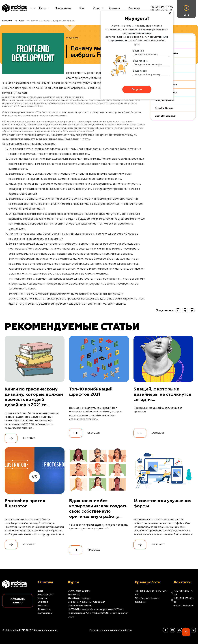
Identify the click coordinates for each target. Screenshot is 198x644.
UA (31, 8)
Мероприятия (63, 8)
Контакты (114, 8)
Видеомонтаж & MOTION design (87, 602)
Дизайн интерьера (79, 598)
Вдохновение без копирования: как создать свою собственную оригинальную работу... (98, 509)
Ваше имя (138, 51)
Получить (137, 89)
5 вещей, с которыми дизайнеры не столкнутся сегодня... (162, 394)
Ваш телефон (141, 61)
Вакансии (134, 8)
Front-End (74, 594)
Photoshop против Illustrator (25, 504)
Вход (186, 11)
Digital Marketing (165, 116)
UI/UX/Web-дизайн (79, 591)
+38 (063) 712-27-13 (161, 10)
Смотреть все (8, 557)
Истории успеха (164, 100)
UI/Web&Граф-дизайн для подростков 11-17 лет (96, 609)
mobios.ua (126, 630)
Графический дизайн (80, 606)
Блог (82, 8)
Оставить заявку (18, 601)
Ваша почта (140, 71)
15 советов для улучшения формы (162, 504)
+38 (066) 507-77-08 (162, 7)
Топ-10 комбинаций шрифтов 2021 (91, 392)
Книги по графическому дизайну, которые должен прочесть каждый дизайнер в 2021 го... (34, 397)
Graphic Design (164, 108)
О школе (43, 602)
